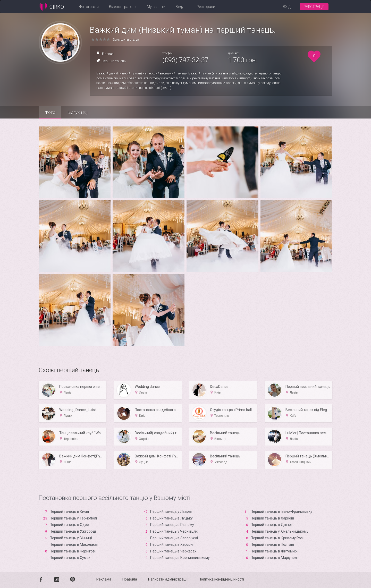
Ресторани (206, 7)
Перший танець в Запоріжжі (174, 538)
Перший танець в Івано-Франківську (281, 512)
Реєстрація (314, 7)
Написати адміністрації (168, 579)
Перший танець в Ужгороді (73, 531)
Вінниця (108, 53)
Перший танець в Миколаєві (74, 544)
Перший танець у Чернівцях (174, 531)
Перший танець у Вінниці (71, 538)
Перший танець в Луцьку (171, 518)
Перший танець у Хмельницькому (280, 531)
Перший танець (114, 61)
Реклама (104, 579)
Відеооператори (123, 7)
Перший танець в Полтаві (272, 544)
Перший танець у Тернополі (73, 518)
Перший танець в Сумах (70, 558)
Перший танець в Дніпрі (271, 525)
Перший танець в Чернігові (73, 551)
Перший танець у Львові (171, 512)
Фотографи (89, 7)
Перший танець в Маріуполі (274, 558)
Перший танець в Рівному (172, 525)
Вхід (287, 7)
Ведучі (181, 7)
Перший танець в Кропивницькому (180, 558)
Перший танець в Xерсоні (172, 544)
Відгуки (79, 112)
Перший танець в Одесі (70, 525)
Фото (50, 112)
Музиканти (156, 7)
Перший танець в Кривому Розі (277, 538)
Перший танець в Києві (69, 512)
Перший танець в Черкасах (173, 551)
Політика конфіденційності (221, 579)
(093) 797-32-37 (185, 60)
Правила (130, 579)
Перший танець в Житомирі (274, 551)
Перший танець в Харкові (272, 518)
